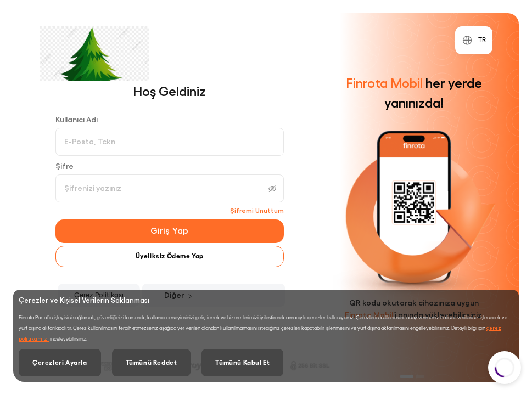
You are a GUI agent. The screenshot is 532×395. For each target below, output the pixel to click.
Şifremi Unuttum (257, 211)
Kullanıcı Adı (77, 120)
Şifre (65, 166)
